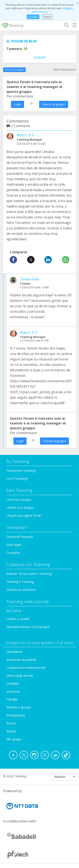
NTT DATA (14, 611)
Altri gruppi (14, 739)
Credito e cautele (18, 619)
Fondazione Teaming (21, 471)
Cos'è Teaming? (17, 479)
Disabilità (13, 684)
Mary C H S (25, 135)
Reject (47, 17)
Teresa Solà (29, 279)
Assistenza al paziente (21, 660)
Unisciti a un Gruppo (20, 508)
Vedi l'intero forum (65, 70)
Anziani (11, 731)
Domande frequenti (20, 537)
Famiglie (12, 699)
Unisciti (39, 57)
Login (17, 104)
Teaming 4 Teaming (20, 582)
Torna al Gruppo (14, 70)
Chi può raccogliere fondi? (24, 515)
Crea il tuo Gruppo (19, 500)
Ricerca (11, 723)
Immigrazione (16, 715)
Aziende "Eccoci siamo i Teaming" (29, 574)
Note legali (14, 545)
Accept (33, 17)
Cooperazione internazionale (26, 668)
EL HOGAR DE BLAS (22, 41)
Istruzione (13, 691)
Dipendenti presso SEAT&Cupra (28, 627)
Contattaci (13, 553)
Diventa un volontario (21, 590)
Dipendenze (14, 652)
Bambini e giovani (18, 707)
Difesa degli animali (20, 676)
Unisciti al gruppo (54, 104)
